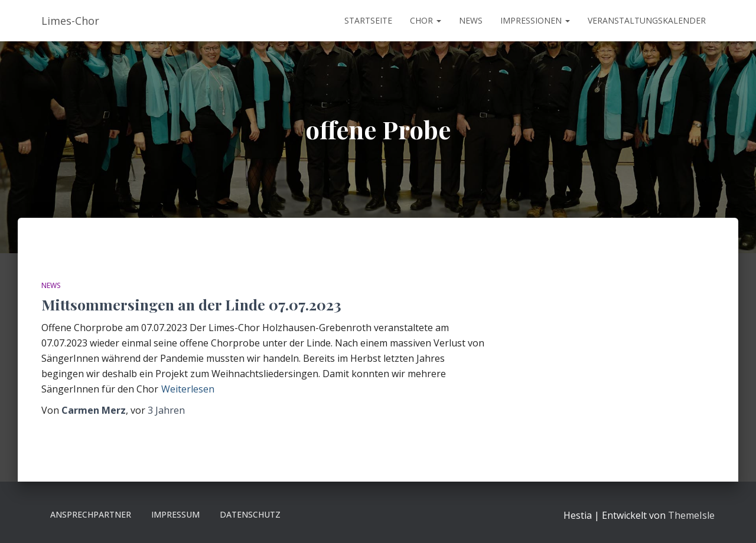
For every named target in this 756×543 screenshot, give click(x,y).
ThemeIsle (691, 515)
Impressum (175, 514)
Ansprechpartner (91, 514)
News (471, 20)
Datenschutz (250, 514)
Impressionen (535, 20)
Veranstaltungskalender (647, 20)
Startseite (368, 20)
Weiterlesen (188, 389)
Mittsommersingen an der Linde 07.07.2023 (191, 304)
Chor (426, 20)
